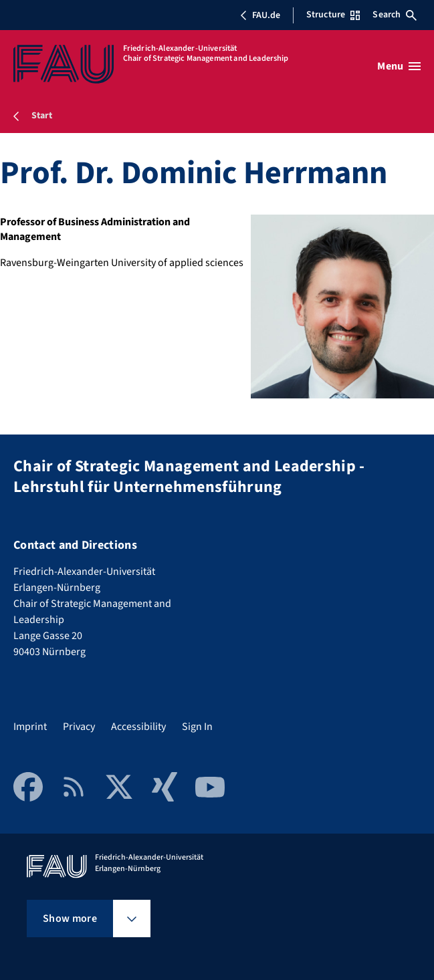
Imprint (30, 727)
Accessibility (138, 727)
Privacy (79, 727)
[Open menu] (399, 66)
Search (395, 15)
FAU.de (260, 15)
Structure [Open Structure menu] (333, 15)
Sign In (197, 727)
